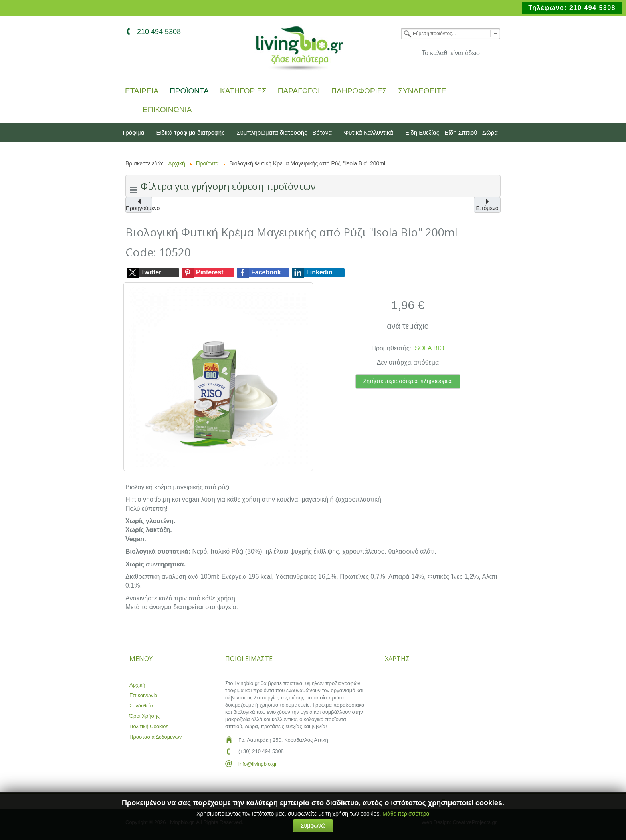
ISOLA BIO (429, 348)
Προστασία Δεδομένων (156, 737)
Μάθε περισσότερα (406, 814)
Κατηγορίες (243, 91)
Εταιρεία (142, 91)
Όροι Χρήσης (145, 716)
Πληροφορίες (359, 91)
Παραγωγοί (299, 91)
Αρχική (137, 685)
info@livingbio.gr (258, 764)
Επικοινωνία (167, 110)
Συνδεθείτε (422, 91)
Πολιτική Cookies (149, 726)
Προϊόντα (189, 91)
